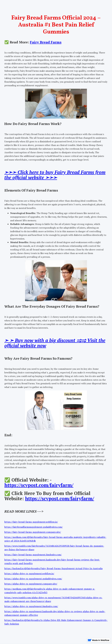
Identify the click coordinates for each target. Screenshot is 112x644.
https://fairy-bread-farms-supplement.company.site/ (33, 532)
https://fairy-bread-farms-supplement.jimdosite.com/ (33, 555)
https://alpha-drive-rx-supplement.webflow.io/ (29, 573)
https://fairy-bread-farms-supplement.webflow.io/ (31, 522)
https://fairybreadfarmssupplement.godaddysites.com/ (34, 527)
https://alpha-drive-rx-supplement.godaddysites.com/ (33, 579)
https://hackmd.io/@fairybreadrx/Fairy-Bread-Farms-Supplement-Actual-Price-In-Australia (53, 568)
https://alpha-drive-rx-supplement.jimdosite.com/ (31, 606)
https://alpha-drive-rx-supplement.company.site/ (31, 584)
